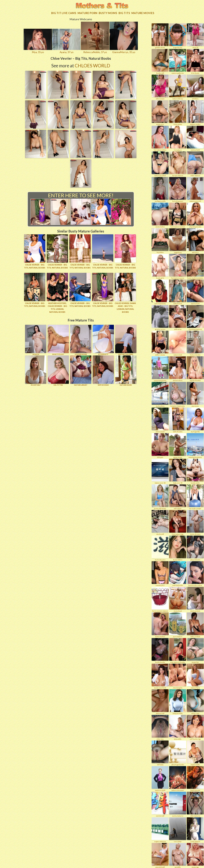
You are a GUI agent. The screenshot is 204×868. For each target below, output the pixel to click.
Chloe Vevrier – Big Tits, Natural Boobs (35, 266)
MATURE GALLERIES (126, 340)
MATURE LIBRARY (81, 371)
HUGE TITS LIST (58, 340)
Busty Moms (108, 13)
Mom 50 (36, 340)
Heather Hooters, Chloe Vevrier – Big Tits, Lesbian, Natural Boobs (57, 308)
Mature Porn (87, 13)
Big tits (124, 13)
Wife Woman (103, 371)
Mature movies (143, 13)
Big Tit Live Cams (64, 13)
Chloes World (92, 66)
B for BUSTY (103, 340)
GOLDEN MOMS (81, 340)
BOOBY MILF (36, 371)
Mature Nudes (126, 371)
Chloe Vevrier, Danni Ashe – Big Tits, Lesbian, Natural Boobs (125, 308)
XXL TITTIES (58, 371)
